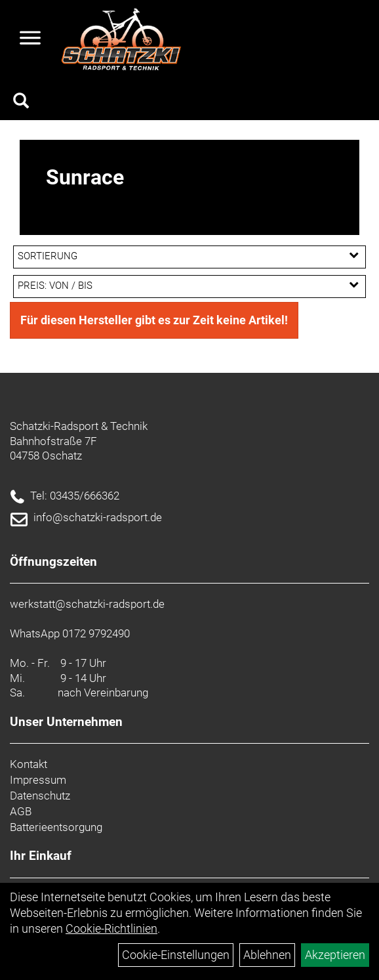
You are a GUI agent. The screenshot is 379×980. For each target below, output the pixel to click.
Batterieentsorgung (56, 827)
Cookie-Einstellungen (176, 955)
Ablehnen (267, 955)
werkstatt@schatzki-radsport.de (87, 604)
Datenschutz (40, 796)
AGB (21, 811)
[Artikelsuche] (21, 102)
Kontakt (29, 764)
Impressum (38, 780)
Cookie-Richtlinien (111, 928)
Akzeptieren (335, 955)
